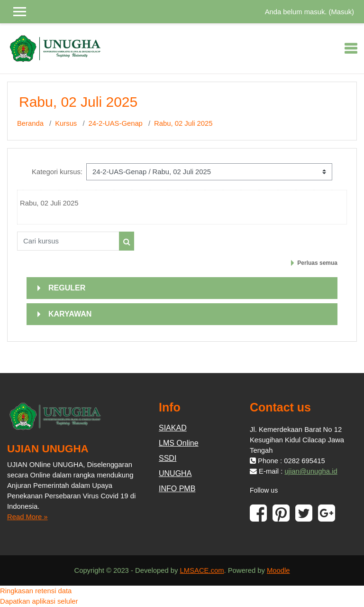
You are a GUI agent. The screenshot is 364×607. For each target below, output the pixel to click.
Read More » (27, 517)
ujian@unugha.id (311, 471)
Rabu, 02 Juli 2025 (183, 123)
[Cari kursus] (68, 241)
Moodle (278, 570)
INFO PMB (177, 489)
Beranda (30, 123)
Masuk (341, 12)
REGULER (67, 288)
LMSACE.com (202, 570)
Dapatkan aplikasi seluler (39, 601)
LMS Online (179, 443)
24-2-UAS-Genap (116, 123)
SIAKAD (173, 428)
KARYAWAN (70, 314)
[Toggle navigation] (351, 48)
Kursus (66, 123)
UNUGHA (175, 473)
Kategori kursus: (57, 172)
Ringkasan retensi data (36, 591)
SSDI (168, 458)
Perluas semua (317, 263)
